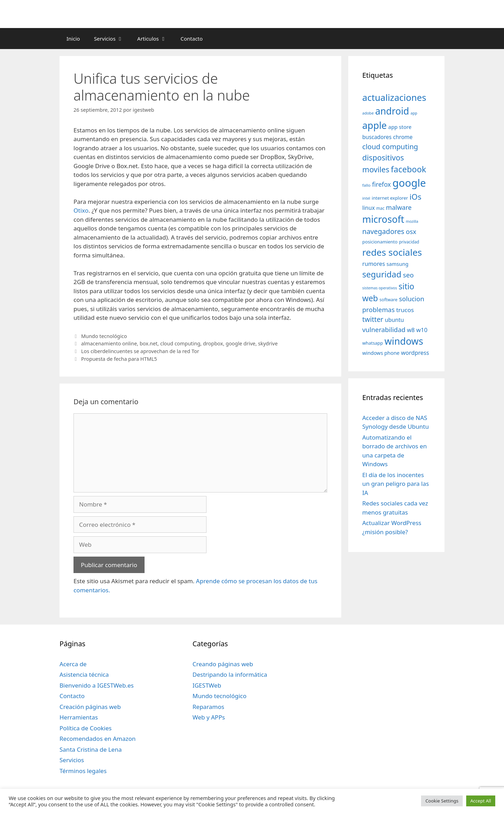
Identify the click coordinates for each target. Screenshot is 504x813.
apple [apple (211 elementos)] (374, 125)
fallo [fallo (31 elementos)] (366, 185)
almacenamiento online (109, 343)
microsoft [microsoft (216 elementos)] (383, 219)
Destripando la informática (230, 674)
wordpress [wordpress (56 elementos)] (415, 353)
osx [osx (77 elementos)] (411, 231)
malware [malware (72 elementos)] (399, 207)
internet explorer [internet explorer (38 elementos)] (390, 198)
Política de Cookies (86, 728)
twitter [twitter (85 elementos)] (373, 319)
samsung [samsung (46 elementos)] (397, 264)
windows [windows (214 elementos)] (404, 341)
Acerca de (73, 664)
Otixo (81, 210)
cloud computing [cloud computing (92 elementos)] (390, 147)
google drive (241, 343)
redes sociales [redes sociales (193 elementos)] (392, 252)
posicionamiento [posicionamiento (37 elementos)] (380, 242)
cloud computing (180, 343)
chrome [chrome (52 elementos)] (403, 137)
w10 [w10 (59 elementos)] (422, 330)
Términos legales (83, 771)
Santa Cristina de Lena (91, 749)
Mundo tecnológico (104, 336)
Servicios (112, 39)
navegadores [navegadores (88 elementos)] (383, 231)
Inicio (73, 39)
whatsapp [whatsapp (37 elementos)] (373, 343)
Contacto (192, 39)
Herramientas (79, 717)
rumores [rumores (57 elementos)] (374, 264)
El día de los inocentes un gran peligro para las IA (395, 484)
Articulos (155, 39)
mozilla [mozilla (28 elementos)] (412, 221)
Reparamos (208, 707)
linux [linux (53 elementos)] (369, 208)
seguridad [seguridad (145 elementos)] (382, 274)
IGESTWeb (207, 685)
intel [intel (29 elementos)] (366, 198)
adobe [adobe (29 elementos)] (368, 113)
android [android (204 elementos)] (392, 111)
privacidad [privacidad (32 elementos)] (409, 242)
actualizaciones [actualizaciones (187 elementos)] (394, 98)
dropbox (213, 343)
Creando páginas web (223, 664)
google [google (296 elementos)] (409, 183)
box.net (149, 343)
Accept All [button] (481, 801)
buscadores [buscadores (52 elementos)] (377, 137)
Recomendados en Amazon (97, 739)
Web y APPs (209, 717)
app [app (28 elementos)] (414, 113)
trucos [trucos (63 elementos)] (405, 310)
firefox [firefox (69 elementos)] (381, 184)
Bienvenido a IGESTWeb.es (97, 685)
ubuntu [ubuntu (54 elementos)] (394, 320)
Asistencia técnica (84, 674)
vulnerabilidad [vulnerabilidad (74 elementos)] (384, 329)
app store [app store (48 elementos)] (400, 127)
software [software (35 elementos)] (388, 300)
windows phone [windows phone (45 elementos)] (381, 353)
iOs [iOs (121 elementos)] (415, 197)
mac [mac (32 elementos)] (380, 208)
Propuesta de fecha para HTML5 (119, 359)
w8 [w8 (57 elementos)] (411, 330)
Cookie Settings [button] (442, 801)
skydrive (268, 343)
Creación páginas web (90, 707)
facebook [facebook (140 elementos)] (409, 169)
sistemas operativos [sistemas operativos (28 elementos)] (380, 288)
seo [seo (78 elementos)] (408, 275)
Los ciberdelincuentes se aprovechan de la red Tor (140, 351)
